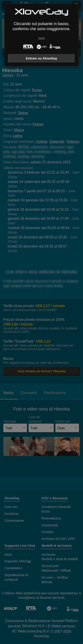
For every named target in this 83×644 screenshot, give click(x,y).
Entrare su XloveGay (41, 58)
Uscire (41, 38)
